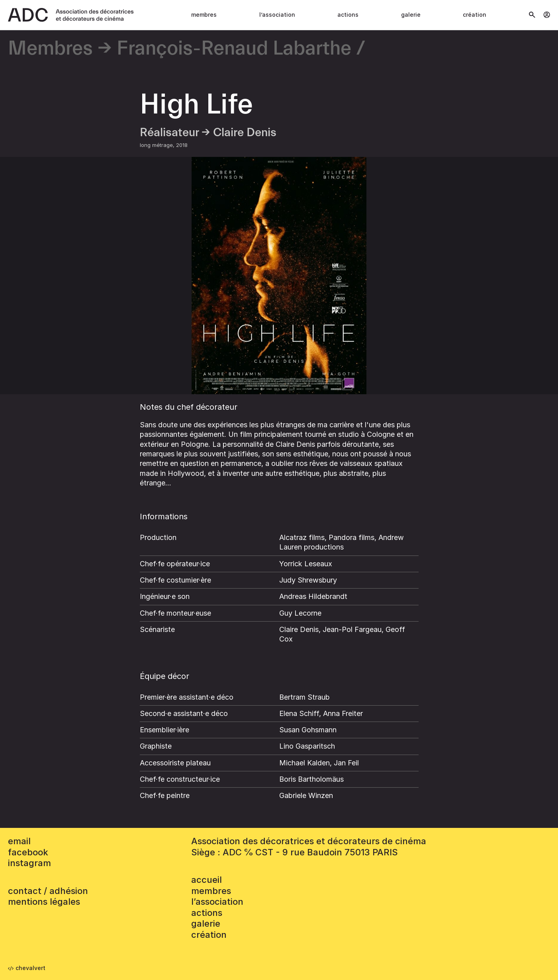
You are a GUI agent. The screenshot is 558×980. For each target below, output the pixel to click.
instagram (29, 863)
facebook (28, 852)
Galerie (411, 15)
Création (475, 15)
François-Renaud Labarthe (234, 49)
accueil (207, 880)
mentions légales (44, 902)
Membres (204, 15)
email (19, 841)
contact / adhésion (48, 891)
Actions (348, 15)
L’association (277, 15)
